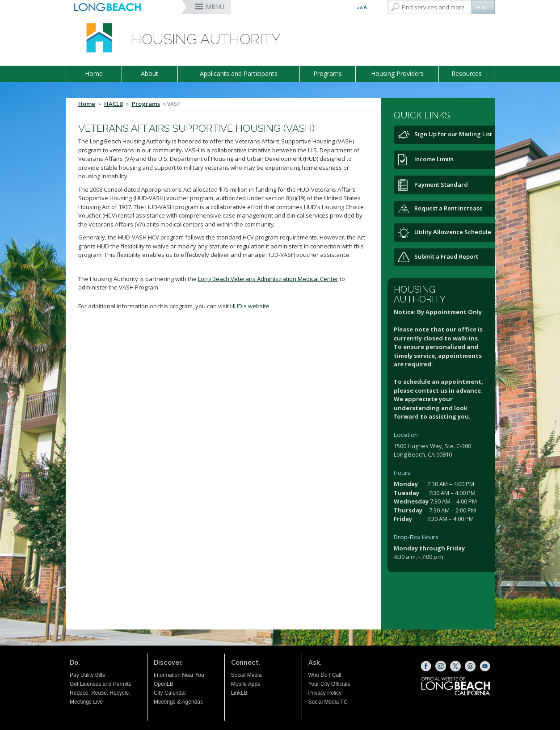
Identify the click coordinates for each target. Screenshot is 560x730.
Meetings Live (86, 702)
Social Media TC (328, 702)
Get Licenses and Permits (100, 684)
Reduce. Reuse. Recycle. (100, 693)
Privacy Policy (325, 693)
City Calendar (170, 693)
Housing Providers (397, 73)
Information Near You (179, 675)
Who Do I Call (325, 675)
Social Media (246, 675)
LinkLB (239, 693)
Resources (467, 73)
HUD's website (250, 306)
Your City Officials (329, 684)
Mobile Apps (246, 684)
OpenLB (164, 684)
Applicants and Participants (239, 73)
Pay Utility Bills (87, 675)
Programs (328, 73)
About (149, 73)
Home (94, 73)
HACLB (114, 104)
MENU (215, 6)
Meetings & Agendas (178, 702)
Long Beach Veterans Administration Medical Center (268, 279)
